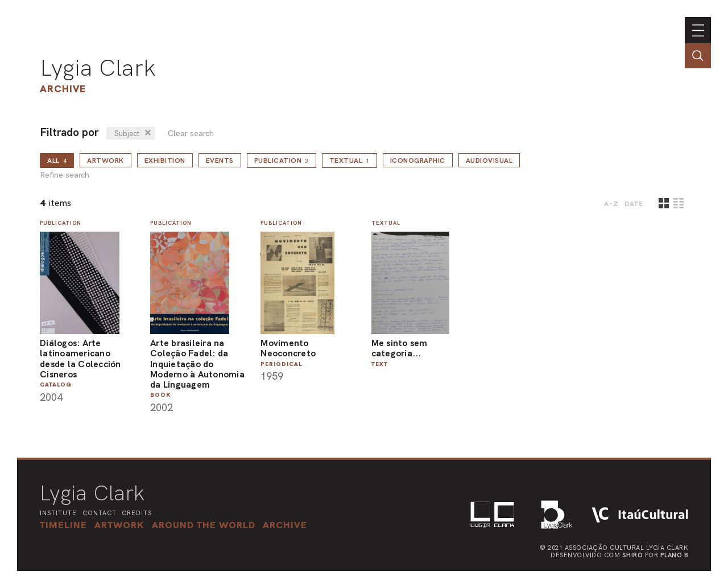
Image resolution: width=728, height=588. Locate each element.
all (57, 161)
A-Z (611, 204)
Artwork (106, 161)
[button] (204, 525)
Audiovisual (489, 161)
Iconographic (418, 161)
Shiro (633, 555)
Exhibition (165, 161)
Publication (282, 161)
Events (220, 161)
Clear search (191, 133)
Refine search (65, 175)
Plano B (675, 555)
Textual (349, 161)
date (634, 204)
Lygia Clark (98, 68)
